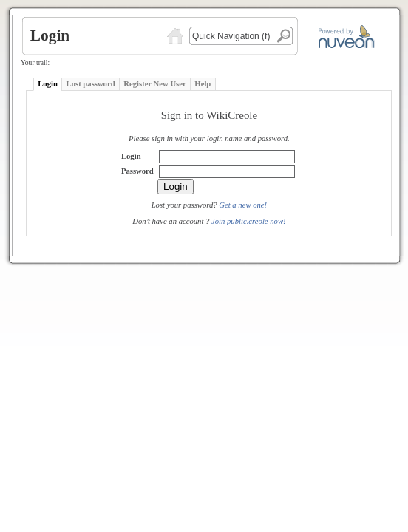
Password (137, 171)
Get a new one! (243, 205)
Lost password (91, 84)
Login (48, 84)
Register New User (154, 84)
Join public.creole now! (249, 221)
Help (203, 84)
